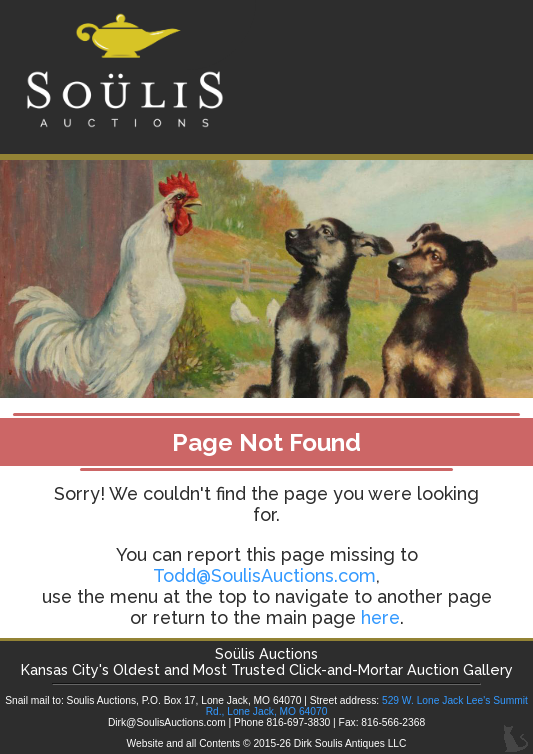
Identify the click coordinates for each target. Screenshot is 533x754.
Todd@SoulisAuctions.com (264, 575)
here (380, 617)
